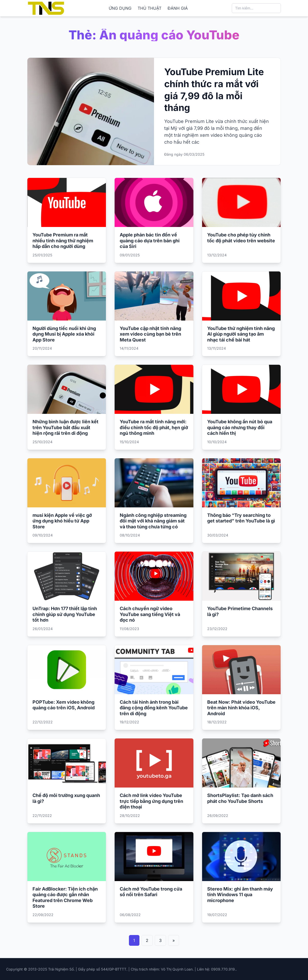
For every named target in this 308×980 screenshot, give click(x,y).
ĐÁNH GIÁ (178, 8)
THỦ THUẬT (150, 8)
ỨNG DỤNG (120, 8)
